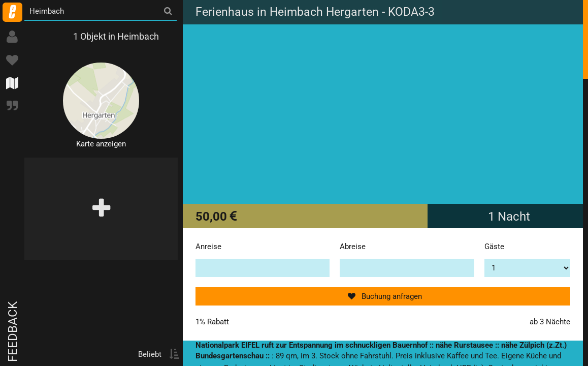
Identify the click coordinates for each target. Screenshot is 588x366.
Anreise (208, 247)
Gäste (494, 247)
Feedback (13, 332)
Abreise (353, 247)
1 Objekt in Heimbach (116, 36)
